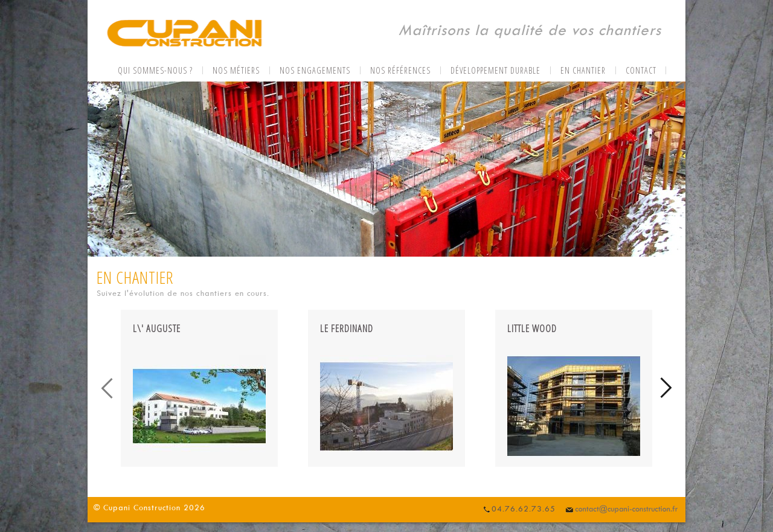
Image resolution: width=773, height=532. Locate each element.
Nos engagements (315, 71)
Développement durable (496, 71)
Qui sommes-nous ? (155, 71)
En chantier (583, 71)
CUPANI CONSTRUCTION (184, 34)
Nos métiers (236, 71)
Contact (641, 71)
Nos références (400, 71)
